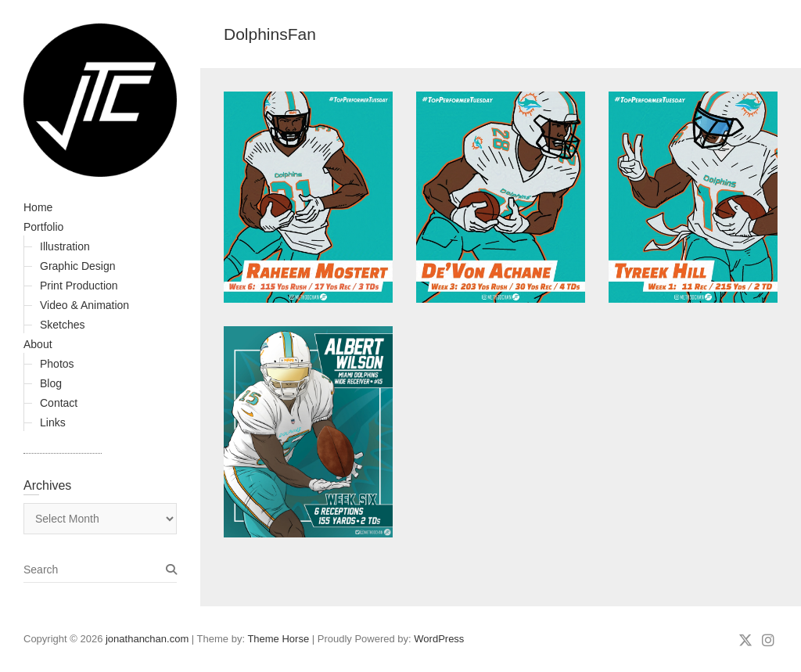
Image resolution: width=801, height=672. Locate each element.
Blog (51, 383)
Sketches (63, 325)
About (38, 344)
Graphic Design (78, 266)
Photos (57, 364)
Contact (59, 403)
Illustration (65, 246)
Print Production (79, 286)
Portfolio (43, 227)
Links (53, 422)
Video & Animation (84, 305)
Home (38, 207)
